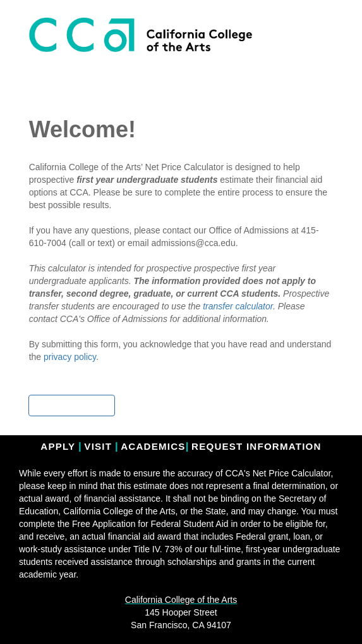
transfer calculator (238, 306)
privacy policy (70, 357)
